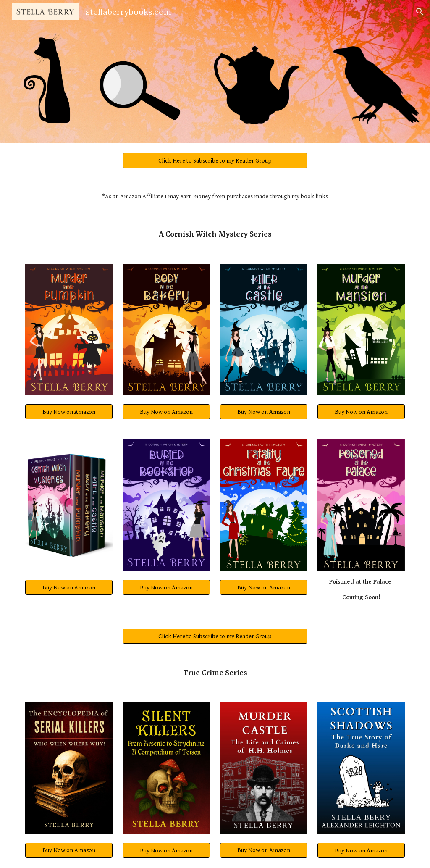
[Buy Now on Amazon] (69, 412)
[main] (215, 197)
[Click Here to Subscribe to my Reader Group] (215, 160)
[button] (420, 12)
